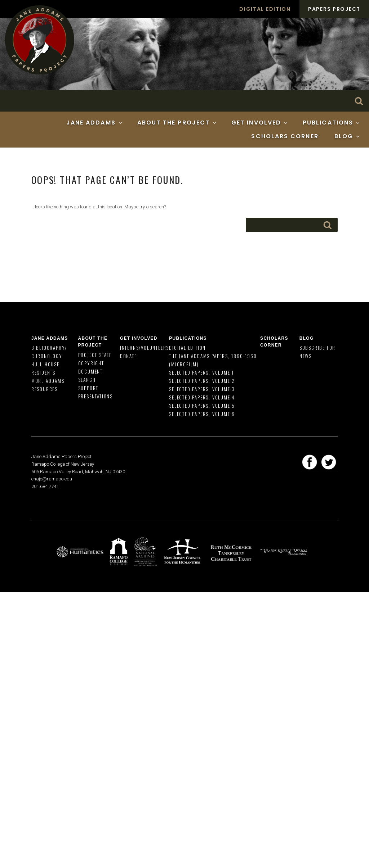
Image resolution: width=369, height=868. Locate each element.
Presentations (95, 396)
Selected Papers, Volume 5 (202, 406)
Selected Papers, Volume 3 (202, 389)
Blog (348, 136)
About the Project (177, 123)
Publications (332, 123)
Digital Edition (265, 9)
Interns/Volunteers (145, 348)
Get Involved (260, 123)
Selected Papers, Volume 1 (201, 372)
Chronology (47, 356)
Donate (128, 356)
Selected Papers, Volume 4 (202, 397)
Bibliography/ (49, 348)
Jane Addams (95, 123)
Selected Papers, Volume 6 (202, 414)
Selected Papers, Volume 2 (202, 381)
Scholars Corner (285, 136)
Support (88, 388)
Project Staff (95, 355)
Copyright (91, 363)
